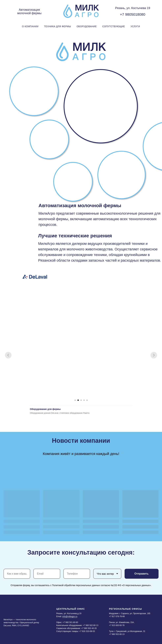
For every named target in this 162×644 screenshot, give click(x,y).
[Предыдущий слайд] (8, 355)
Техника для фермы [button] (57, 26)
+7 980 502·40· (88, 628)
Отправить (142, 574)
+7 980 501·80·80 (70, 622)
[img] (35, 276)
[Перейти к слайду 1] (75, 400)
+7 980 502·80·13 (91, 625)
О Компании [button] (30, 26)
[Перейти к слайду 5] (87, 400)
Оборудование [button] (87, 26)
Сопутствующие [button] (114, 26)
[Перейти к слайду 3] (81, 400)
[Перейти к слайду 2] (78, 400)
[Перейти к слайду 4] (84, 400)
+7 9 (124, 14)
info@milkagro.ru (70, 616)
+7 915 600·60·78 (117, 625)
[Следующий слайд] (154, 355)
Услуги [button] (135, 26)
